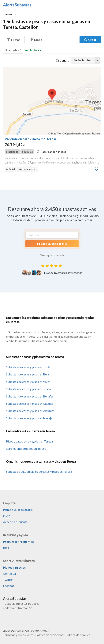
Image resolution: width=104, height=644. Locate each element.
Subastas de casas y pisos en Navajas (30, 418)
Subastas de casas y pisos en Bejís (28, 374)
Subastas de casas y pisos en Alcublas (30, 411)
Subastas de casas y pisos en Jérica (28, 389)
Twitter (8, 580)
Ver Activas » (33, 50)
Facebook (10, 586)
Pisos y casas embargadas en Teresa (29, 441)
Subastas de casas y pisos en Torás (28, 367)
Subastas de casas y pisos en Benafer (30, 396)
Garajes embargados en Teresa (26, 448)
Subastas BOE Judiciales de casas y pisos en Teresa (39, 471)
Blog (6, 548)
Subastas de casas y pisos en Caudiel (30, 403)
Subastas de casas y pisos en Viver (28, 382)
